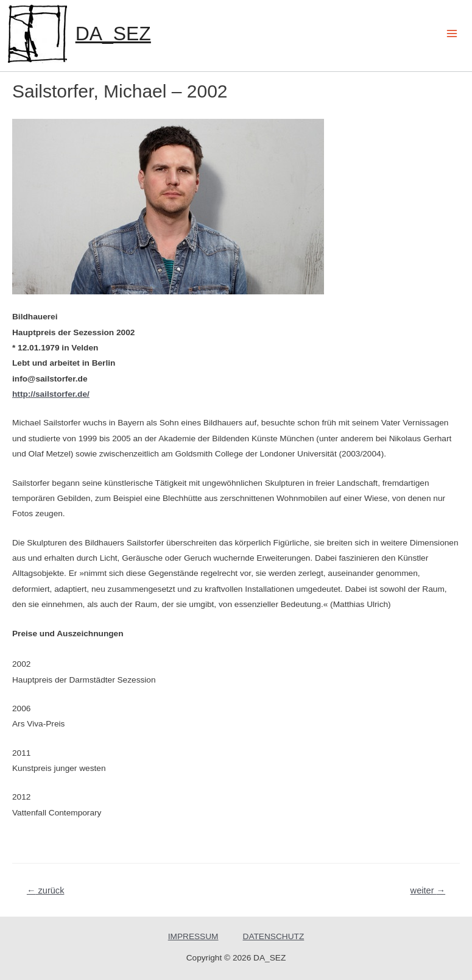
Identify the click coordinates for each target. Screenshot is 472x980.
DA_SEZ (113, 34)
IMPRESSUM (193, 936)
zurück (46, 890)
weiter (428, 890)
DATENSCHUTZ (274, 936)
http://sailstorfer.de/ (51, 394)
